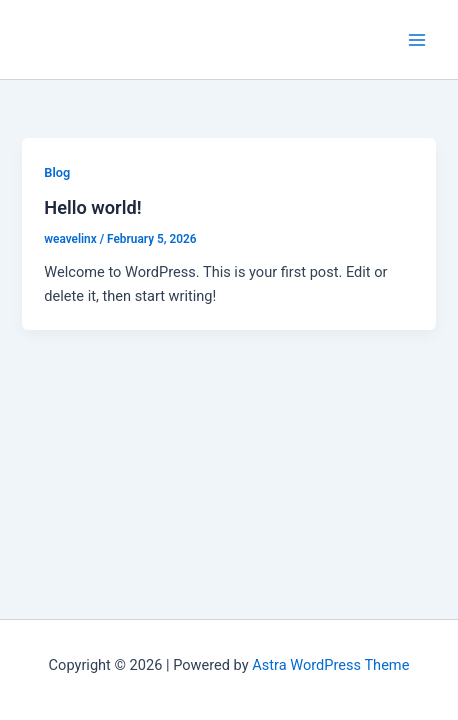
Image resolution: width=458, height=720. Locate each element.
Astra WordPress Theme (330, 665)
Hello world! (92, 207)
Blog (57, 172)
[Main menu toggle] (417, 40)
